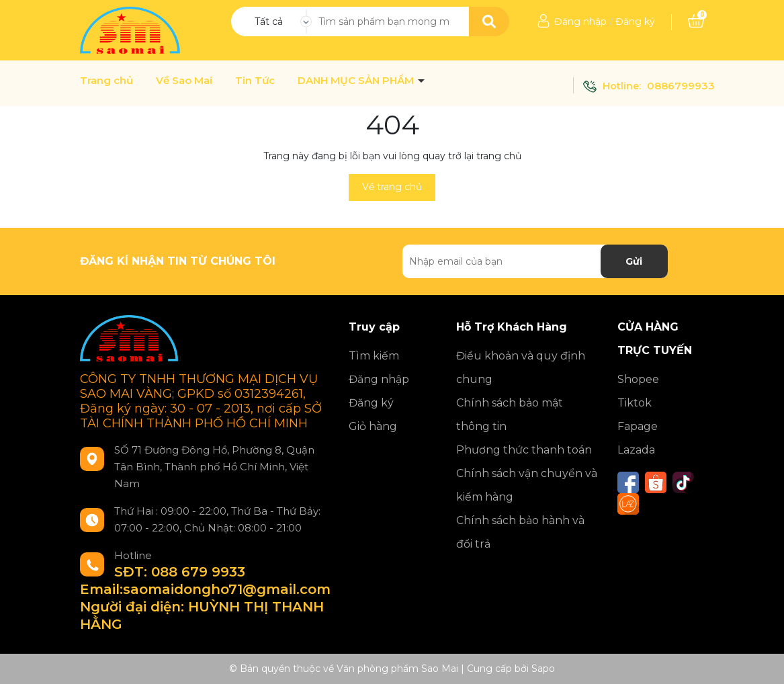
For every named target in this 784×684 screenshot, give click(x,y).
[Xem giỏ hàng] (696, 22)
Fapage (638, 426)
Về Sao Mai (184, 81)
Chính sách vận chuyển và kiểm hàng (527, 485)
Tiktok (635, 403)
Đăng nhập (580, 22)
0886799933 (681, 86)
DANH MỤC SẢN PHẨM (357, 81)
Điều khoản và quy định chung (521, 368)
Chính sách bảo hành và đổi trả (520, 532)
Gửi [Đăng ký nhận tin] (634, 261)
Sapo (543, 669)
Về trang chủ (392, 187)
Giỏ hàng (373, 426)
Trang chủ (106, 81)
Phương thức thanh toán (524, 450)
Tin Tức (255, 81)
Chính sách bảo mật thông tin (510, 415)
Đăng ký (635, 22)
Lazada (636, 450)
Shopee (638, 379)
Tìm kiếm (374, 356)
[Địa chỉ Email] (535, 261)
